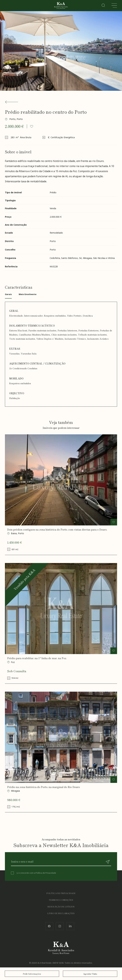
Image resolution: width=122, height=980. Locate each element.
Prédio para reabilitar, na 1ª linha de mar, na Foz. (37, 658)
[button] (119, 51)
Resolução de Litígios (61, 907)
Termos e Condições (61, 900)
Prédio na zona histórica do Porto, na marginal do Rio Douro (44, 787)
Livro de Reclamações (61, 913)
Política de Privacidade (46, 873)
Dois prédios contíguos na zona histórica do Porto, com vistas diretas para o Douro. (57, 529)
